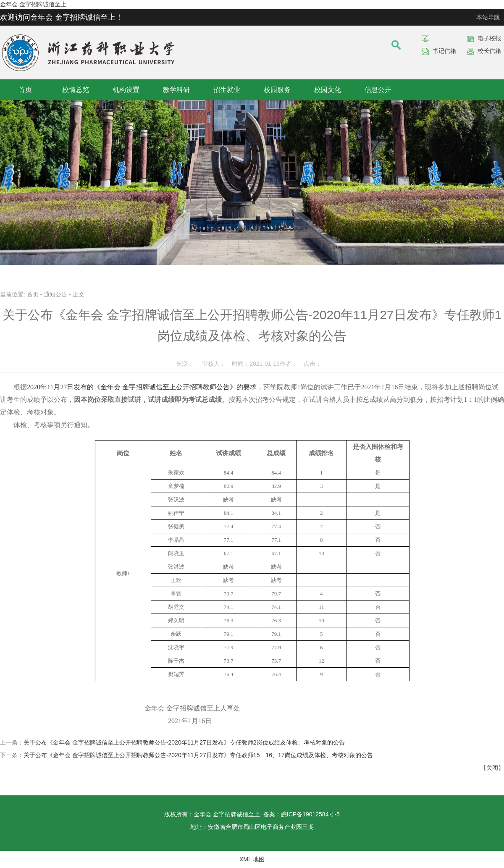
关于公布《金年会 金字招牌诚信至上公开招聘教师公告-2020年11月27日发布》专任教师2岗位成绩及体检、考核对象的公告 (184, 742)
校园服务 (277, 90)
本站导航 (488, 17)
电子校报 (489, 38)
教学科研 (176, 90)
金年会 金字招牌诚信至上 (33, 4)
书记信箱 (444, 51)
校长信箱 (489, 51)
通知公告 (55, 294)
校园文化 (328, 90)
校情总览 (76, 90)
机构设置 (126, 90)
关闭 (492, 768)
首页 (25, 90)
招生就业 (227, 90)
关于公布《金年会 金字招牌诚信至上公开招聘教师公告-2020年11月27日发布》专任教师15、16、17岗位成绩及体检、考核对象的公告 (198, 755)
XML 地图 (252, 859)
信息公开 (378, 90)
